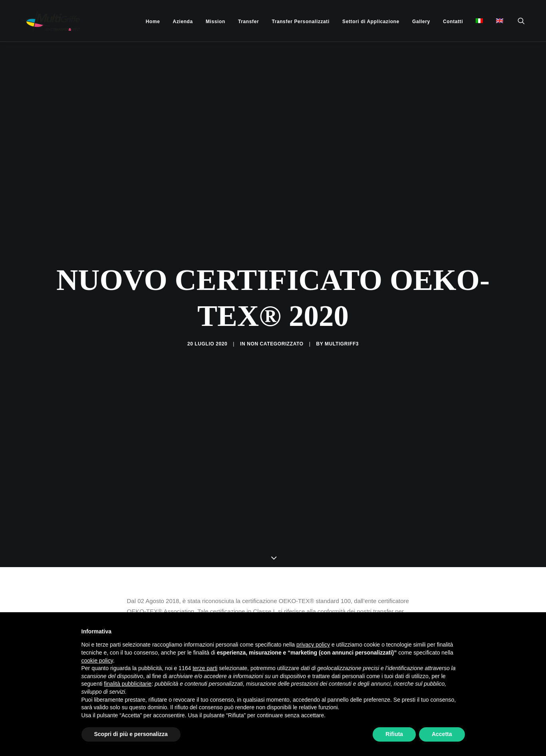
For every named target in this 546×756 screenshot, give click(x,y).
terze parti (205, 668)
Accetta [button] (442, 734)
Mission (215, 22)
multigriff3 (342, 307)
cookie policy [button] (97, 661)
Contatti (453, 22)
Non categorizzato (275, 307)
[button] (525, 21)
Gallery (421, 22)
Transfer (248, 22)
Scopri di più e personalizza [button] (131, 734)
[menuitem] (153, 22)
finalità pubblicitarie (128, 684)
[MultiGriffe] (44, 21)
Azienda (183, 22)
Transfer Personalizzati (301, 22)
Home (153, 22)
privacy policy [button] (313, 645)
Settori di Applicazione (371, 22)
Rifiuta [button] (394, 734)
